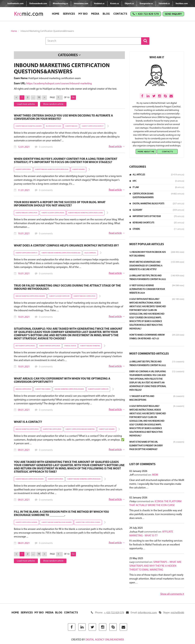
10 (39, 98)
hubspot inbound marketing (90, 346)
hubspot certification (23, 170)
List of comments (142, 464)
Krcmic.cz (115, 4)
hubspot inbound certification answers (30, 479)
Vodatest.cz (99, 4)
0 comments (46, 147)
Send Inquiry (173, 14)
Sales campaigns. (90, 253)
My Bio (83, 14)
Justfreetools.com (15, 4)
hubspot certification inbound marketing (80, 429)
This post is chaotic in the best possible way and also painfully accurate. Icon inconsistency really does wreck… (156, 514)
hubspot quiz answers (107, 429)
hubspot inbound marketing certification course (86, 213)
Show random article (53, 104)
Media (95, 14)
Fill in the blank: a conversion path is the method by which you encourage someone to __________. (61, 514)
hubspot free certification (52, 429)
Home (56, 14)
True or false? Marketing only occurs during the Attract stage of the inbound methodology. (67, 287)
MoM (155, 475)
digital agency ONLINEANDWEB (105, 640)
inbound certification (23, 389)
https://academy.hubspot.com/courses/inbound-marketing (59, 84)
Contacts (120, 14)
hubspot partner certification (50, 346)
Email (141, 613)
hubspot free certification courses (88, 522)
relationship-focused (54, 126)
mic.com (29, 14)
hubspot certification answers (26, 522)
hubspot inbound (71, 126)
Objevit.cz (129, 4)
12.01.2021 (24, 147)
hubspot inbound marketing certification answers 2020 (61, 253)
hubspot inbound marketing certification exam (52, 170)
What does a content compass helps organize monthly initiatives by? (66, 246)
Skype (171, 613)
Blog (106, 14)
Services (69, 14)
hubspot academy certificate (59, 296)
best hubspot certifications (25, 346)
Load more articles (26, 104)
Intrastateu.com (81, 4)
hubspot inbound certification (26, 213)
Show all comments (172, 594)
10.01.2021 (24, 234)
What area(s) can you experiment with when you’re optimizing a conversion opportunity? (62, 380)
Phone (107, 613)
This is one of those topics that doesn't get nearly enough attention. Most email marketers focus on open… (157, 579)
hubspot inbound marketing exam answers (57, 522)
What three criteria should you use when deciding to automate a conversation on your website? (63, 117)
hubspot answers (78, 170)
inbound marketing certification (27, 429)
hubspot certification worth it (93, 126)
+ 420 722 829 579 (146, 14)
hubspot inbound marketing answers (29, 126)
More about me (146, 151)
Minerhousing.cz (60, 4)
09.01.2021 (24, 410)
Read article (115, 147)
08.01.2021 (24, 543)
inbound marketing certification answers (30, 296)
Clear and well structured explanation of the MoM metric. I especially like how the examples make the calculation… (157, 484)
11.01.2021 (24, 190)
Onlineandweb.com (38, 4)
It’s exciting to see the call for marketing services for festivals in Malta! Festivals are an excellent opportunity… (156, 545)
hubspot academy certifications (53, 213)
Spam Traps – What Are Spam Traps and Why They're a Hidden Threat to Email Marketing (155, 566)
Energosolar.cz (146, 4)
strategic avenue (70, 346)
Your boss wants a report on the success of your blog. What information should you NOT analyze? (60, 204)
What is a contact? (28, 422)
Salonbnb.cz (164, 4)
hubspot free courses (43, 389)
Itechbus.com (182, 4)
